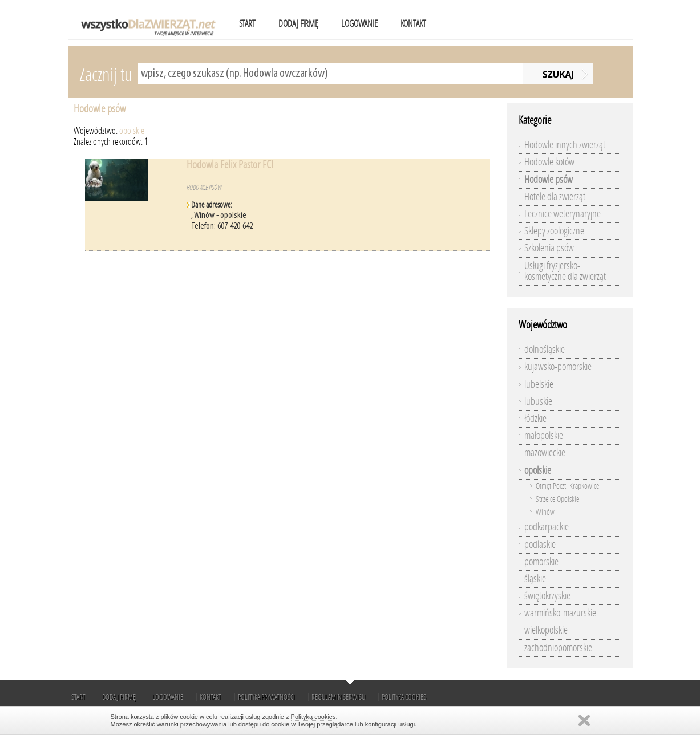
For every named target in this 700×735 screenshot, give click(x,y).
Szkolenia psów (549, 248)
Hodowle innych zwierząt (565, 145)
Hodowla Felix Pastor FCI (230, 165)
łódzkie (535, 419)
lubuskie (538, 401)
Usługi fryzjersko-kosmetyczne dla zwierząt (565, 271)
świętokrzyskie (547, 596)
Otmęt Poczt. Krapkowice (567, 486)
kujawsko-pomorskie (558, 367)
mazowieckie (545, 453)
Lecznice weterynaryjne (563, 214)
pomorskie (541, 562)
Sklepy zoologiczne (554, 231)
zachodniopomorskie (558, 648)
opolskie (132, 131)
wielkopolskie (546, 630)
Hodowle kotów (549, 162)
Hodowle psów (100, 109)
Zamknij (584, 720)
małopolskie (544, 436)
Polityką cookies (313, 717)
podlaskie (540, 545)
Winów (545, 512)
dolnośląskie (545, 350)
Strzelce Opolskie (557, 499)
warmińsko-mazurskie (560, 613)
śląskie (535, 579)
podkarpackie (547, 527)
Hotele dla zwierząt (555, 197)
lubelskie (539, 384)
